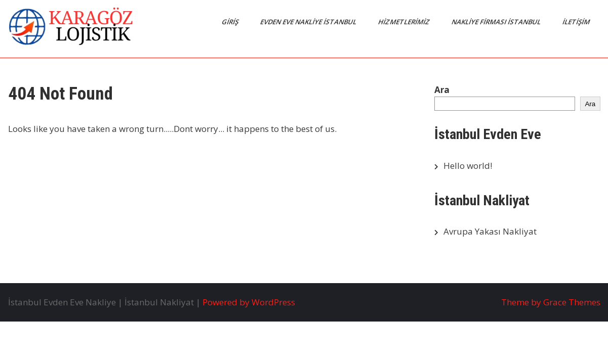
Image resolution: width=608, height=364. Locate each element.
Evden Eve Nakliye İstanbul (309, 22)
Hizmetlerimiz (404, 22)
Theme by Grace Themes (551, 302)
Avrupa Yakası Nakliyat (490, 231)
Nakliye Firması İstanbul (496, 22)
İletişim (576, 22)
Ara (442, 90)
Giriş (230, 22)
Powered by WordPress (249, 302)
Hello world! (468, 166)
